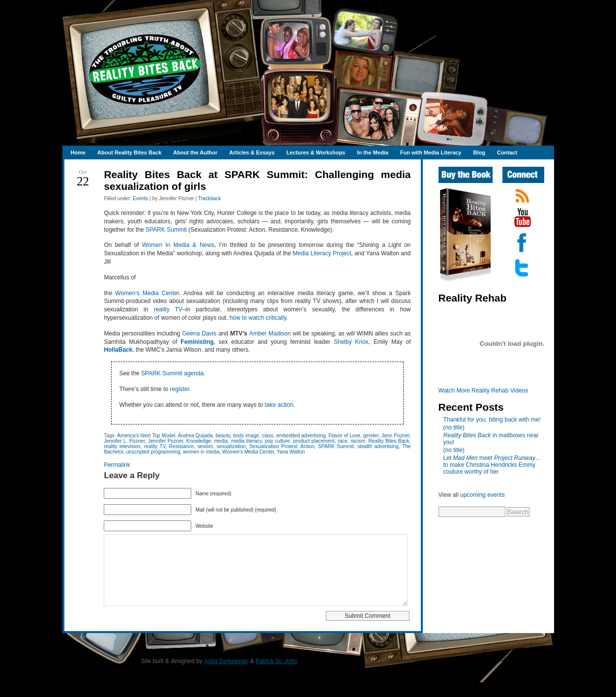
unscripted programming (153, 452)
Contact (507, 152)
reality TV (168, 309)
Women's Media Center (248, 452)
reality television (122, 446)
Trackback (210, 198)
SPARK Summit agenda (172, 373)
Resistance (181, 446)
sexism (205, 446)
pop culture (278, 441)
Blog (479, 152)
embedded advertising (301, 436)
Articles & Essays (252, 152)
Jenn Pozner (396, 436)
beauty (223, 436)
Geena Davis (199, 333)
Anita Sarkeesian (226, 676)
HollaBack (118, 350)
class (268, 436)
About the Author (195, 152)
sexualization (231, 446)
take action (279, 405)
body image (246, 436)
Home (78, 152)
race (343, 441)
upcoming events (483, 495)
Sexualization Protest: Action (282, 446)
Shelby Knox (351, 342)
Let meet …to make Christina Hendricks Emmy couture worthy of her (492, 465)
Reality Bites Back (389, 441)
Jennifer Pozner (165, 441)
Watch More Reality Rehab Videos (484, 391)
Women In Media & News (178, 245)
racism (358, 441)
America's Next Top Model (146, 436)
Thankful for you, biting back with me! (492, 420)
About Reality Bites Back (129, 152)
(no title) (454, 427)
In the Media (373, 152)
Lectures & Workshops (316, 152)
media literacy (247, 441)
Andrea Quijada (195, 436)
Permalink (117, 465)
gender (371, 436)
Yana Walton (291, 452)
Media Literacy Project (322, 253)
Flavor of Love (344, 436)
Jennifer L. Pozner (124, 441)
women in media (201, 452)
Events (140, 198)
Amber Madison (270, 333)
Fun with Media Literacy (431, 152)
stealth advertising (378, 446)
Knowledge (199, 441)
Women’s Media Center (147, 293)
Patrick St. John (276, 676)
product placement (314, 441)
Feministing (197, 342)
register (180, 389)
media (221, 441)
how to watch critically (258, 318)
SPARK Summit (166, 230)
